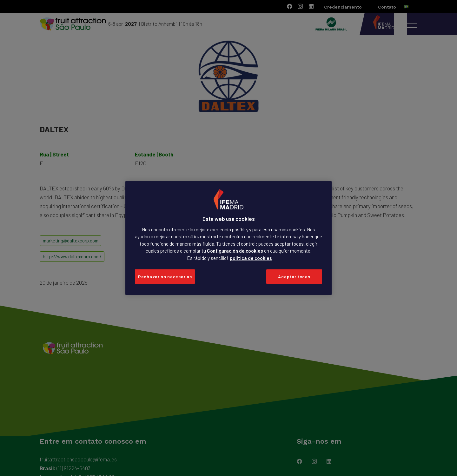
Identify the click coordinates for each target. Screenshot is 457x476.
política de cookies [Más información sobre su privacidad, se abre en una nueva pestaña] (251, 258)
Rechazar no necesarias (165, 277)
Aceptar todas (294, 277)
